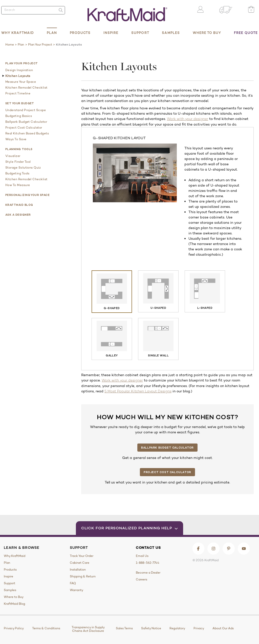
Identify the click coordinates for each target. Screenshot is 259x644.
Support (140, 33)
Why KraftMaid (18, 33)
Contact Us (148, 548)
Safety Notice (151, 628)
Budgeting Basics (19, 116)
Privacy (199, 628)
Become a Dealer (148, 573)
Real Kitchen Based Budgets (27, 133)
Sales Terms (124, 628)
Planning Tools (19, 149)
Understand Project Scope (26, 110)
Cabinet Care (80, 563)
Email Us (142, 556)
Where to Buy (207, 33)
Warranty (77, 590)
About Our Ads (223, 628)
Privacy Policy (14, 628)
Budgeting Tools (17, 173)
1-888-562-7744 (148, 563)
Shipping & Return (83, 576)
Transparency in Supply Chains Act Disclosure (88, 629)
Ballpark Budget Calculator (26, 122)
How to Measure (18, 185)
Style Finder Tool (18, 162)
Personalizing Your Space (27, 195)
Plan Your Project (22, 63)
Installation (78, 570)
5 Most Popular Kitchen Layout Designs (138, 391)
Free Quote (246, 33)
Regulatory (177, 628)
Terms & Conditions (46, 628)
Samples (171, 33)
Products (80, 33)
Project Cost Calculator (24, 128)
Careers (142, 579)
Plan (52, 33)
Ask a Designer (18, 215)
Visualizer (13, 156)
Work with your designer (188, 119)
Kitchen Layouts (18, 76)
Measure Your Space (21, 82)
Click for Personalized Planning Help (130, 528)
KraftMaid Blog (19, 205)
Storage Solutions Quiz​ (23, 168)
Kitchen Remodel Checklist (26, 88)
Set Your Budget (20, 103)
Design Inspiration (19, 70)
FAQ (73, 583)
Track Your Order (82, 556)
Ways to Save (16, 139)
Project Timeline (18, 93)
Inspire (111, 33)
